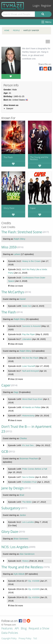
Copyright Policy (9, 639)
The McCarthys (13, 292)
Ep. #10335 (34, 589)
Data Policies (10, 633)
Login (36, 6)
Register (46, 6)
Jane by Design (13, 488)
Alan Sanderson (27, 554)
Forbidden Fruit (29, 482)
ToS (35, 639)
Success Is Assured (31, 326)
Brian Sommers (21, 539)
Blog (24, 629)
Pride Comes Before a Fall (35, 469)
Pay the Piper (29, 334)
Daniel (23, 299)
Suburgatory (11, 508)
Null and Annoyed (31, 371)
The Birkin (27, 502)
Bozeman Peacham (29, 458)
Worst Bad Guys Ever (32, 399)
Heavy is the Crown (31, 261)
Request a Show (39, 629)
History (26, 561)
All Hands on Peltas (31, 407)
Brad (22, 495)
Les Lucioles (28, 522)
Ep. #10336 (34, 581)
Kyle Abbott (19, 574)
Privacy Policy (25, 639)
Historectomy (28, 416)
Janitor (23, 515)
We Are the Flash (30, 358)
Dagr (16, 392)
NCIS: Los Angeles (15, 547)
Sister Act (27, 306)
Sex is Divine (28, 477)
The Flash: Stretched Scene (22, 232)
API (17, 629)
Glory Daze (9, 208)
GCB (5, 452)
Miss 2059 (9, 247)
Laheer (17, 254)
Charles (23, 438)
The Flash (8, 157)
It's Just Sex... (29, 445)
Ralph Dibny (20, 239)
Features (7, 629)
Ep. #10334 (34, 597)
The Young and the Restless (39, 158)
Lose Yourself (29, 366)
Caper (33, 208)
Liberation (27, 339)
